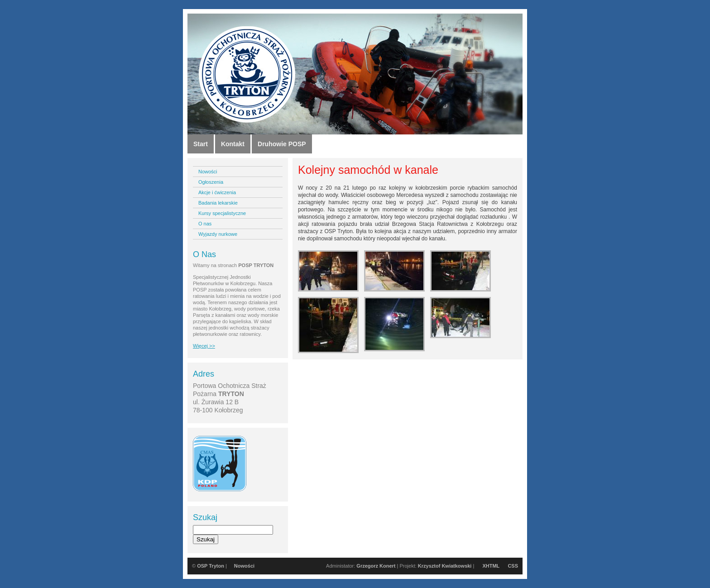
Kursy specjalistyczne (222, 213)
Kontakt (233, 144)
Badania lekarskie (218, 203)
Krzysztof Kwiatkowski (445, 566)
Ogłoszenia (211, 182)
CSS (513, 566)
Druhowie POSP (282, 144)
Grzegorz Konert (376, 566)
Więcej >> (204, 346)
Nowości (208, 172)
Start (201, 144)
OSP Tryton (211, 566)
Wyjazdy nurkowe (218, 234)
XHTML (491, 566)
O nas (205, 224)
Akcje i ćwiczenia (217, 192)
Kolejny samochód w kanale (368, 170)
